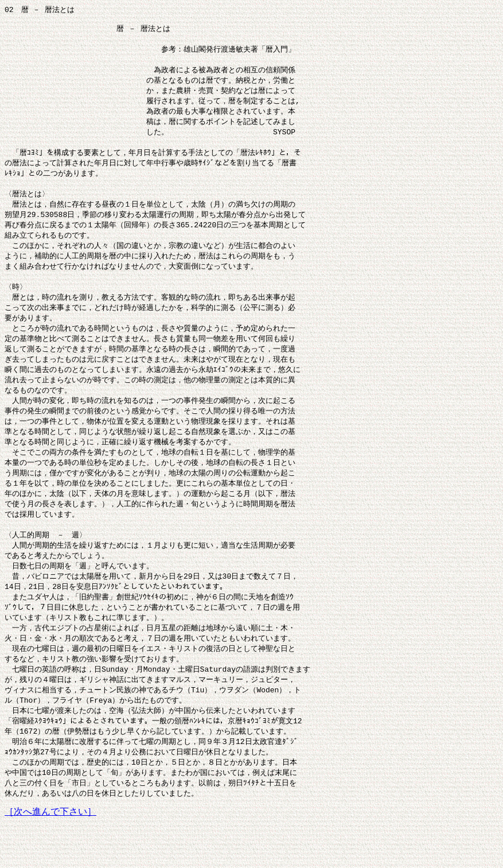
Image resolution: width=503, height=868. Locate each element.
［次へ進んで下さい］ (50, 857)
